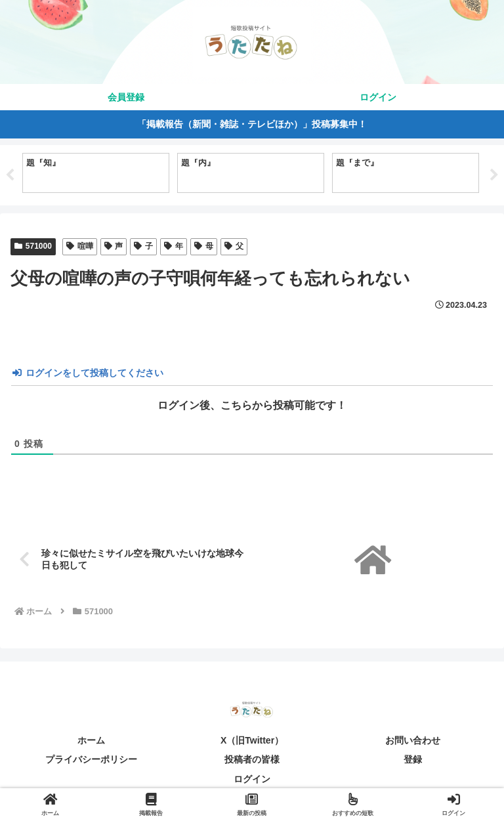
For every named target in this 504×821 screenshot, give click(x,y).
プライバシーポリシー (91, 760)
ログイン (252, 779)
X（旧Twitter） (252, 740)
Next (494, 175)
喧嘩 (80, 246)
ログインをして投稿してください (88, 373)
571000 (33, 246)
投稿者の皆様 (252, 760)
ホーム (91, 740)
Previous (10, 175)
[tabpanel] (96, 173)
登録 (413, 760)
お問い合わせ (413, 740)
